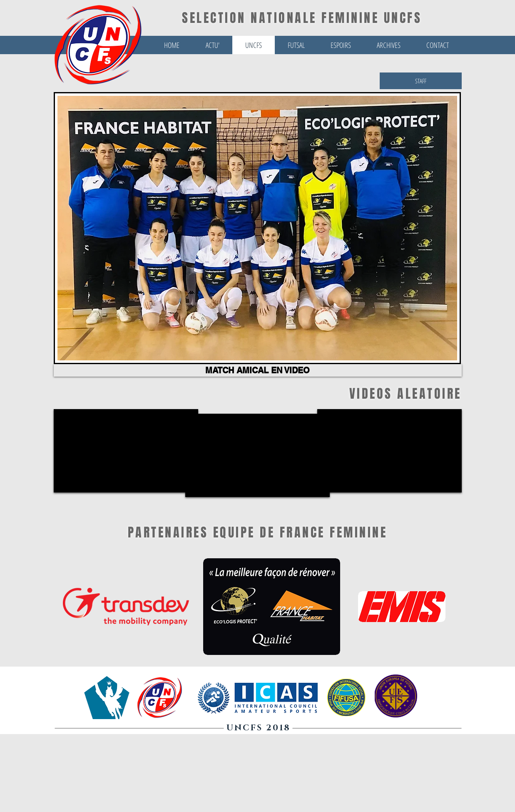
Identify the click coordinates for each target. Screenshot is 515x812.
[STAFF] (421, 81)
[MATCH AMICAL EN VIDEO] (258, 370)
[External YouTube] (389, 451)
